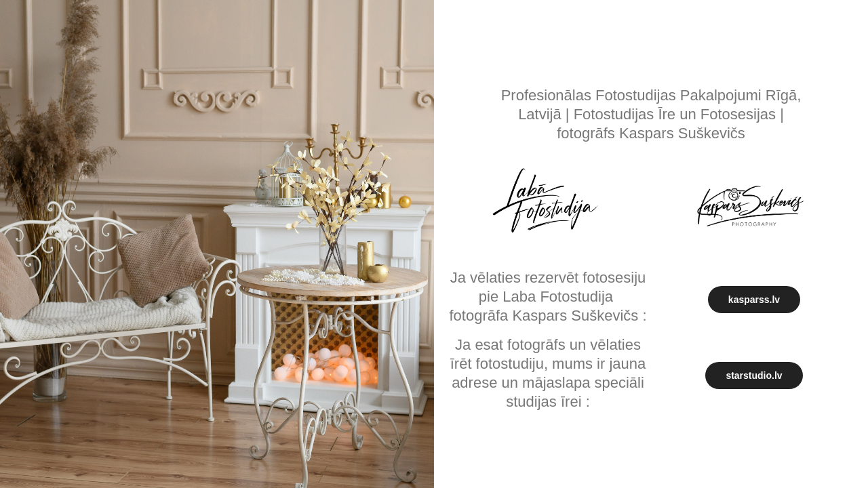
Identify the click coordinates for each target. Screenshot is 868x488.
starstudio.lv (754, 375)
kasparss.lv (754, 300)
